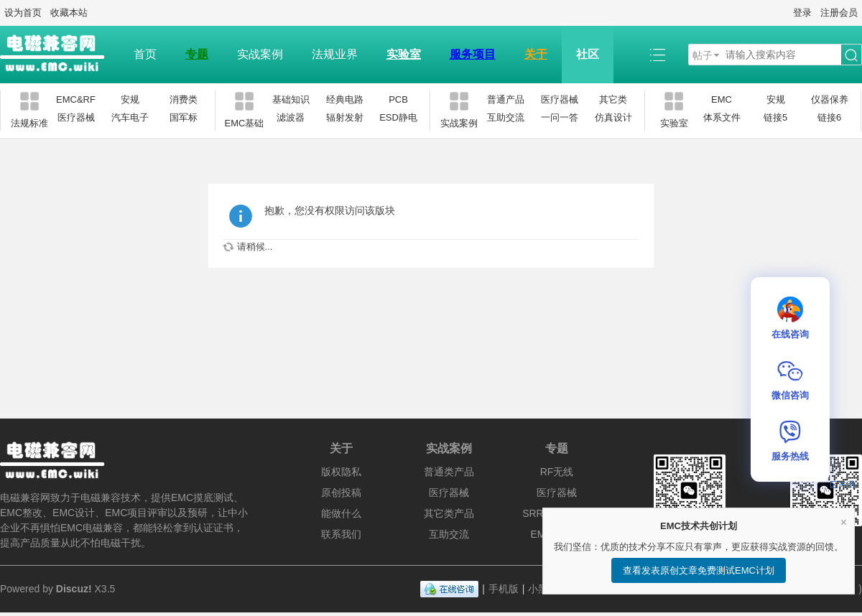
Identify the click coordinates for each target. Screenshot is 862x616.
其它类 (613, 99)
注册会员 (839, 13)
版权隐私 (341, 472)
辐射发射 (345, 117)
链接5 (775, 117)
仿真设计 (613, 117)
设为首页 (23, 13)
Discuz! (74, 589)
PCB (398, 99)
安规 (130, 99)
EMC (722, 99)
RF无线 (557, 472)
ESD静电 (398, 117)
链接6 (829, 117)
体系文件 (722, 117)
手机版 (504, 589)
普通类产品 (449, 472)
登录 (802, 13)
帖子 (703, 55)
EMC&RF (76, 99)
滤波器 (291, 117)
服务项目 (473, 54)
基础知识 (291, 99)
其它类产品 (449, 513)
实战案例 (260, 54)
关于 (536, 54)
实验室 (404, 54)
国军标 (184, 117)
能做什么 (341, 513)
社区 (588, 54)
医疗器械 (76, 117)
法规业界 (335, 54)
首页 (145, 54)
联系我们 (341, 534)
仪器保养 (830, 99)
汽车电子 (130, 117)
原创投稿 (341, 493)
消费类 (184, 99)
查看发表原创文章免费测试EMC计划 (699, 570)
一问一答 (560, 117)
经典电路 (345, 99)
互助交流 (506, 117)
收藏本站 (69, 13)
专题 (197, 54)
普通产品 (506, 99)
